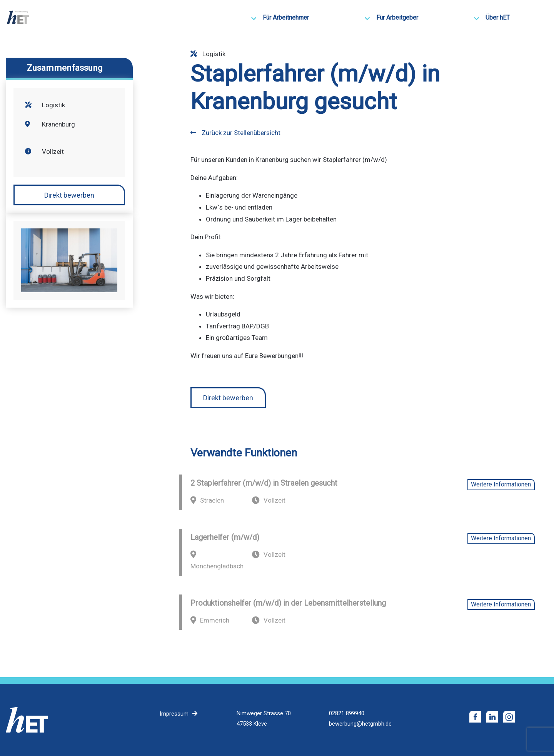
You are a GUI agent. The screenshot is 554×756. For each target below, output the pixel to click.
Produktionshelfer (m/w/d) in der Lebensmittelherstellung (288, 603)
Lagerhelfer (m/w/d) (225, 537)
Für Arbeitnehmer (286, 17)
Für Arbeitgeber (397, 17)
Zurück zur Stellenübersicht (235, 133)
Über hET (498, 17)
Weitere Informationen (501, 484)
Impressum (174, 714)
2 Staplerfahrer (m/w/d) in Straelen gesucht (264, 483)
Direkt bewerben (69, 195)
